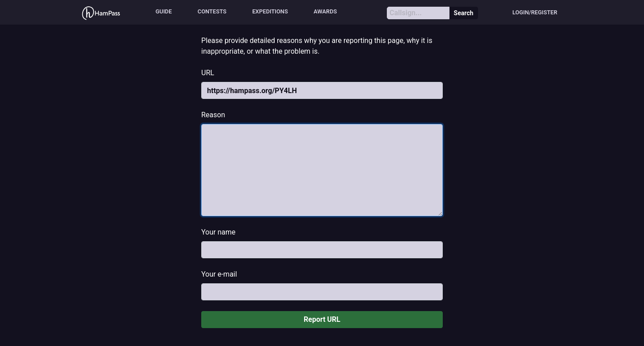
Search (464, 13)
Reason (213, 115)
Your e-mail (219, 274)
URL (208, 73)
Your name (218, 232)
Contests (212, 11)
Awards (325, 11)
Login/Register (535, 12)
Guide (164, 11)
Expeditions (270, 11)
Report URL (322, 319)
